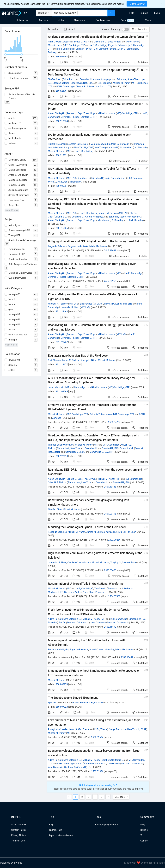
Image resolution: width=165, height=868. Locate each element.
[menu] (141, 13)
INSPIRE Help (55, 830)
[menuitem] (132, 13)
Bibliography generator (107, 825)
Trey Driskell (114, 764)
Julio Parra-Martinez (115, 178)
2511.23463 (62, 312)
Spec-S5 (52, 703)
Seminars (80, 20)
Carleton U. (113, 148)
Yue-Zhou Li (84, 178)
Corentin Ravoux (84, 49)
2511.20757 (62, 342)
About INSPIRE (19, 825)
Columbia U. (69, 79)
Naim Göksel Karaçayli (59, 42)
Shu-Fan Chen (55, 509)
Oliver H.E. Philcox (85, 87)
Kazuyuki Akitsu (89, 360)
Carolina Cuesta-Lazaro (79, 563)
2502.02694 (97, 737)
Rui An (62, 623)
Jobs (61, 20)
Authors (43, 20)
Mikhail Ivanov (55, 45)
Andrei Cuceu (96, 650)
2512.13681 (110, 251)
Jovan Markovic (56, 387)
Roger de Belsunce (118, 45)
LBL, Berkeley (104, 83)
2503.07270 (62, 684)
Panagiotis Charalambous (61, 729)
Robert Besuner (80, 703)
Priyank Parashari (57, 144)
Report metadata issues (61, 835)
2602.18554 (62, 121)
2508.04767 (114, 422)
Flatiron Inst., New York (68, 448)
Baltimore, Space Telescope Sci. (125, 217)
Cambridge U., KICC (75, 452)
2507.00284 (114, 540)
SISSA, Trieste (82, 729)
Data (123, 20)
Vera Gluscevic (98, 144)
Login (157, 13)
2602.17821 (62, 155)
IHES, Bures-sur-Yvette (70, 592)
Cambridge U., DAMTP (101, 452)
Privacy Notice (18, 835)
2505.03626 (110, 570)
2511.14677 (62, 365)
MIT (69, 151)
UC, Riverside (140, 148)
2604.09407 (62, 57)
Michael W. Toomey (58, 304)
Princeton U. (97, 178)
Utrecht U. (68, 445)
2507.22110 (62, 456)
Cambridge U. (81, 387)
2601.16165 (62, 228)
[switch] (125, 29)
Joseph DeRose (61, 83)
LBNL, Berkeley (135, 220)
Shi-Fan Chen (55, 79)
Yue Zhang (100, 148)
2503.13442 (127, 657)
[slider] (6, 54)
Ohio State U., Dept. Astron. (108, 42)
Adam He (53, 619)
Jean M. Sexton (126, 49)
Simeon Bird (126, 148)
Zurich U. (57, 418)
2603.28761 (62, 91)
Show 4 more (11, 345)
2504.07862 (114, 596)
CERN (142, 414)
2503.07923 (62, 707)
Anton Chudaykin (57, 113)
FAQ (51, 825)
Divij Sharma (54, 360)
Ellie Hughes (86, 304)
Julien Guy (109, 650)
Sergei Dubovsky (118, 729)
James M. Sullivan (108, 213)
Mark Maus (103, 220)
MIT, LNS (71, 178)
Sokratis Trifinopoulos (101, 414)
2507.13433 (110, 487)
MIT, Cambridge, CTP (74, 45)
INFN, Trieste (101, 729)
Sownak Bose (129, 563)
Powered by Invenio (11, 863)
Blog (143, 825)
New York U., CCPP (84, 148)
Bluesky (144, 830)
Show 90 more (12, 210)
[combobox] (80, 13)
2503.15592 (110, 627)
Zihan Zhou (62, 182)
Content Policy (18, 830)
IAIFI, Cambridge (98, 45)
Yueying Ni (116, 563)
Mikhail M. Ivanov (122, 83)
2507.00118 (110, 514)
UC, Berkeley (117, 220)
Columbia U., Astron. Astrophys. (96, 79)
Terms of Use (18, 841)
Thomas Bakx (55, 445)
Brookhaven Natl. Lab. (82, 83)
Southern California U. (78, 144)
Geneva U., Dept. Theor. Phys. (81, 113)
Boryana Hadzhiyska (78, 246)
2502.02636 (97, 771)
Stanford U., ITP (103, 87)
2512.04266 (110, 281)
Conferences (103, 20)
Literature (23, 20)
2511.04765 (62, 392)
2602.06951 (62, 186)
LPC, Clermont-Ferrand (105, 49)
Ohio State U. (133, 42)
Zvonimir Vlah (127, 448)
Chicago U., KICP (80, 42)
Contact (144, 841)
